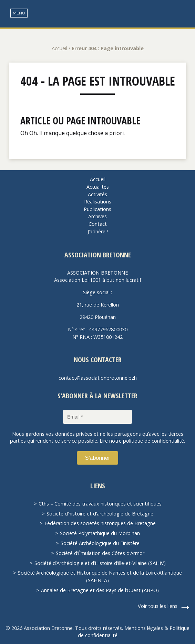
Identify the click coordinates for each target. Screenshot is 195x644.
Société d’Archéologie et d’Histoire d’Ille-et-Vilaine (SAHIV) (100, 563)
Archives (97, 216)
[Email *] (97, 417)
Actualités (98, 187)
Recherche (185, 14)
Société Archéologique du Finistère (100, 543)
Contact (98, 224)
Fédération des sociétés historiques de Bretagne (100, 523)
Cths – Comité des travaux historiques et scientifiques (100, 504)
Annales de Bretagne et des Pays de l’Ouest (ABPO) (100, 590)
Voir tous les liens (158, 606)
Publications (97, 209)
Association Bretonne (97, 21)
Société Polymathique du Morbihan (100, 533)
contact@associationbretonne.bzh (98, 378)
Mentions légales (144, 628)
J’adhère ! (98, 231)
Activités (97, 194)
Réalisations (98, 202)
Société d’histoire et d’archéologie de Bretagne (100, 514)
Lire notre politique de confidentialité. (142, 441)
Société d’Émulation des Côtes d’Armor (100, 553)
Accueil (59, 48)
